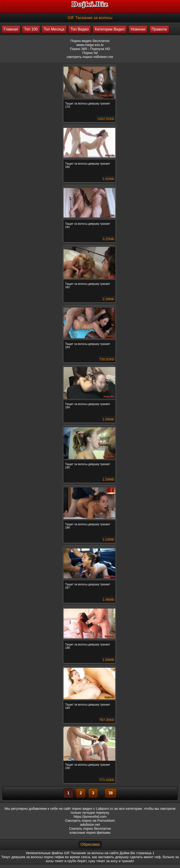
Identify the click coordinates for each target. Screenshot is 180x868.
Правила (159, 29)
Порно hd (90, 53)
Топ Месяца (54, 29)
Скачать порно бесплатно (90, 828)
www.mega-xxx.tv (90, 45)
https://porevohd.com (90, 816)
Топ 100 (31, 29)
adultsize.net (90, 824)
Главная (11, 29)
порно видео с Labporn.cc (93, 808)
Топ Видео (80, 29)
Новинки (138, 29)
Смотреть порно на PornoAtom (90, 820)
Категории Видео (110, 29)
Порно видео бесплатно (90, 41)
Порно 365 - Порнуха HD (90, 49)
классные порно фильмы (90, 832)
